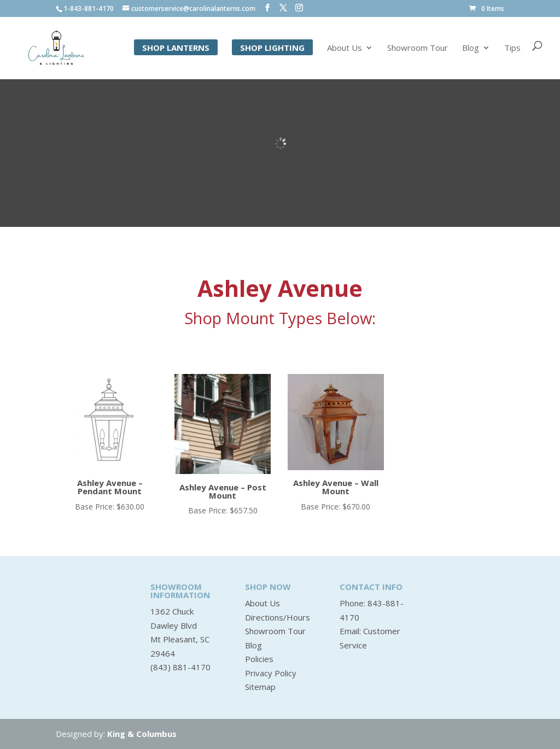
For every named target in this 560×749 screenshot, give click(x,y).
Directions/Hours (278, 617)
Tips (512, 48)
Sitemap (260, 687)
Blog (471, 48)
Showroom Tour (418, 48)
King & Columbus (142, 734)
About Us (345, 48)
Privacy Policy (271, 673)
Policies (259, 659)
